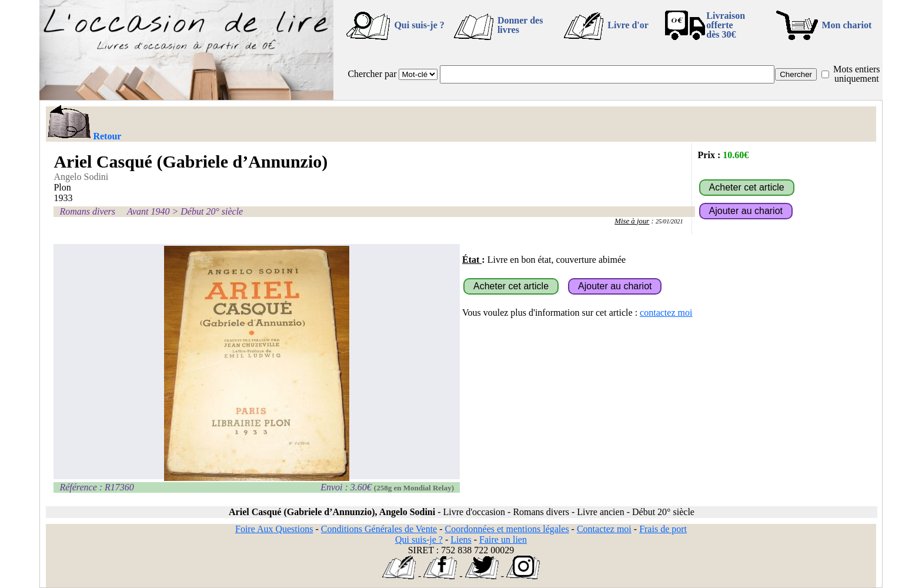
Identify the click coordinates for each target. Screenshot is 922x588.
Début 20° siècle (212, 211)
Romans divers (87, 211)
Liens (461, 539)
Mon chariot (847, 25)
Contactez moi (604, 529)
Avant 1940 (148, 211)
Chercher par (372, 74)
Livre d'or (628, 25)
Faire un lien (503, 539)
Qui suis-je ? (419, 25)
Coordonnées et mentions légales (507, 529)
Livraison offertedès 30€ (726, 25)
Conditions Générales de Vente (379, 529)
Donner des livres (520, 25)
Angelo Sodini (81, 177)
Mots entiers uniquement (857, 74)
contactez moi (666, 313)
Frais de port (663, 529)
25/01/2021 (669, 221)
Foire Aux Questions (274, 529)
